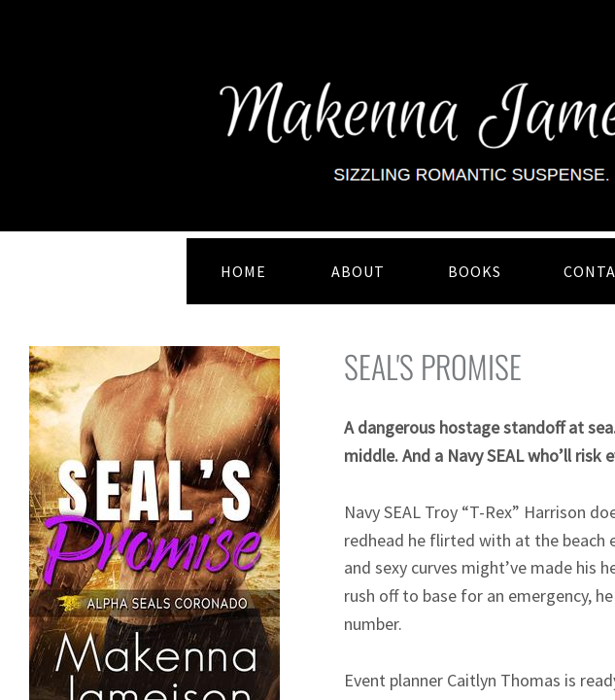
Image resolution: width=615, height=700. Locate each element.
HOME (243, 271)
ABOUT (358, 271)
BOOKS (475, 271)
